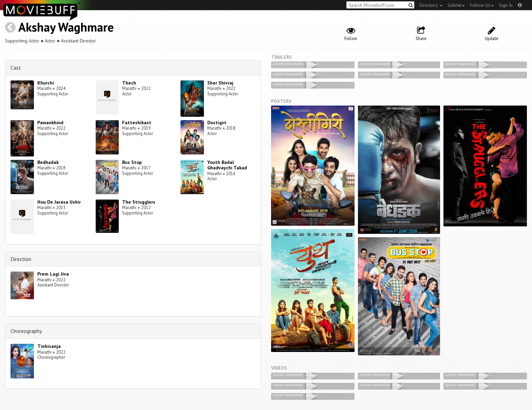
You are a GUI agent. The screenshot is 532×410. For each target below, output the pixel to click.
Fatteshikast (137, 123)
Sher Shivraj (220, 83)
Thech (129, 83)
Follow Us (482, 5)
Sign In (506, 5)
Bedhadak (48, 162)
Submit (456, 5)
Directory (431, 5)
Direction (21, 259)
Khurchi (46, 83)
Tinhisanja (49, 346)
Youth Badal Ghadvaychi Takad (227, 165)
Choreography (26, 331)
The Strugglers (139, 202)
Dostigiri (217, 123)
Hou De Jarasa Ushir (59, 202)
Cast (16, 68)
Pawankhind (50, 123)
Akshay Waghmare (66, 27)
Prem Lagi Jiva (53, 274)
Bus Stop (132, 162)
